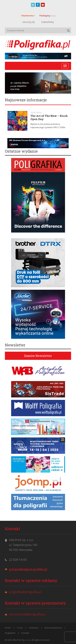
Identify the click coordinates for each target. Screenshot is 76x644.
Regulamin (10, 633)
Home (8, 628)
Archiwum (34, 628)
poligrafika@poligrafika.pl (28, 569)
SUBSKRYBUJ (47, 22)
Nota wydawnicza (53, 628)
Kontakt (25, 633)
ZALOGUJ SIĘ (29, 22)
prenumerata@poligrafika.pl (27, 614)
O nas (20, 628)
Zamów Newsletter (38, 356)
